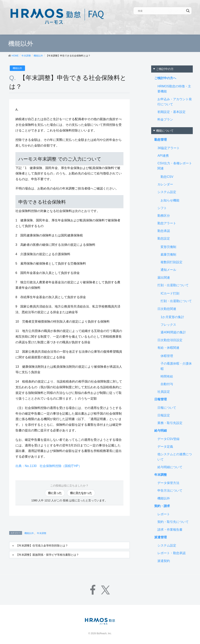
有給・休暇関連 (168, 348)
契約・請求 (162, 506)
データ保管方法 (168, 483)
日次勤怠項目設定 (170, 340)
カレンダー (165, 184)
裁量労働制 (168, 254)
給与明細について (170, 467)
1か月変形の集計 (172, 317)
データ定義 (165, 447)
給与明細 (161, 431)
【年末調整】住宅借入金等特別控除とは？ (42, 546)
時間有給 (167, 376)
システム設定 (167, 192)
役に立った (55, 493)
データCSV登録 (168, 439)
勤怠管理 (161, 140)
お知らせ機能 (170, 200)
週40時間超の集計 (173, 332)
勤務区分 (164, 216)
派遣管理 (161, 537)
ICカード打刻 (170, 293)
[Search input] (161, 11)
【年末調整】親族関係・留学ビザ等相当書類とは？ (47, 555)
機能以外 (17, 68)
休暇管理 (167, 356)
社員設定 (164, 392)
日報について (167, 408)
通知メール (168, 270)
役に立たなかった (81, 493)
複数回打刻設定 (171, 262)
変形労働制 (168, 247)
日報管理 (161, 399)
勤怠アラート (167, 223)
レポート (164, 514)
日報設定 (164, 415)
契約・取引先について (173, 522)
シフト (162, 208)
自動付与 (167, 384)
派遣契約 (164, 561)
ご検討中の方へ (165, 78)
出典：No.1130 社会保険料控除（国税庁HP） (49, 466)
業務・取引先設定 (170, 423)
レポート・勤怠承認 (171, 553)
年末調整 (42, 533)
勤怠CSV (167, 177)
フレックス (168, 325)
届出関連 (164, 278)
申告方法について (170, 491)
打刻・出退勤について (173, 285)
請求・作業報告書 (170, 530)
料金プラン (165, 119)
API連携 (163, 156)
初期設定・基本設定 (171, 112)
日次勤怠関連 (167, 309)
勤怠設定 (164, 238)
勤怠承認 (164, 231)
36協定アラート (169, 148)
